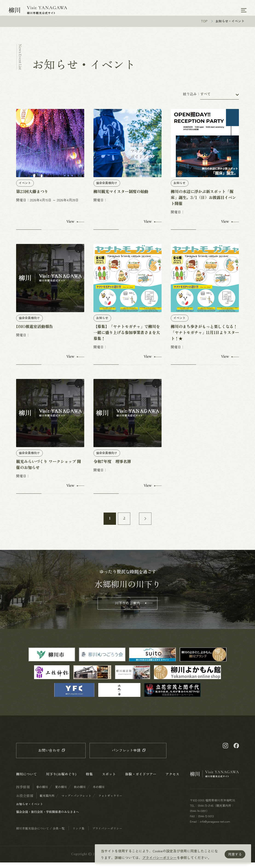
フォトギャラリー (110, 801)
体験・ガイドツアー (141, 779)
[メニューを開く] (244, 10)
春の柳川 (42, 792)
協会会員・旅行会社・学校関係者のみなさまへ (48, 817)
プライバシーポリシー (159, 858)
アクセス (172, 779)
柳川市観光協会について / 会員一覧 (40, 834)
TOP (204, 26)
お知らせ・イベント (30, 809)
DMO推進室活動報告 (35, 332)
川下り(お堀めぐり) (61, 779)
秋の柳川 (80, 792)
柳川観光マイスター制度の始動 (121, 197)
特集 (89, 779)
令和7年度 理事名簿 (112, 467)
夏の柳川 (61, 792)
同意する (235, 854)
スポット (109, 779)
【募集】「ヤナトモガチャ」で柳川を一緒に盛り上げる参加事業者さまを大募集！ (127, 338)
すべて (205, 99)
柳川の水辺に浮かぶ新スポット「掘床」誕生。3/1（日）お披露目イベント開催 (203, 203)
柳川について (26, 779)
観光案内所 (47, 801)
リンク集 (78, 834)
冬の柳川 (99, 792)
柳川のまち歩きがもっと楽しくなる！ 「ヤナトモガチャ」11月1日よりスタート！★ (205, 338)
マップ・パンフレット (76, 801)
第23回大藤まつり (32, 197)
